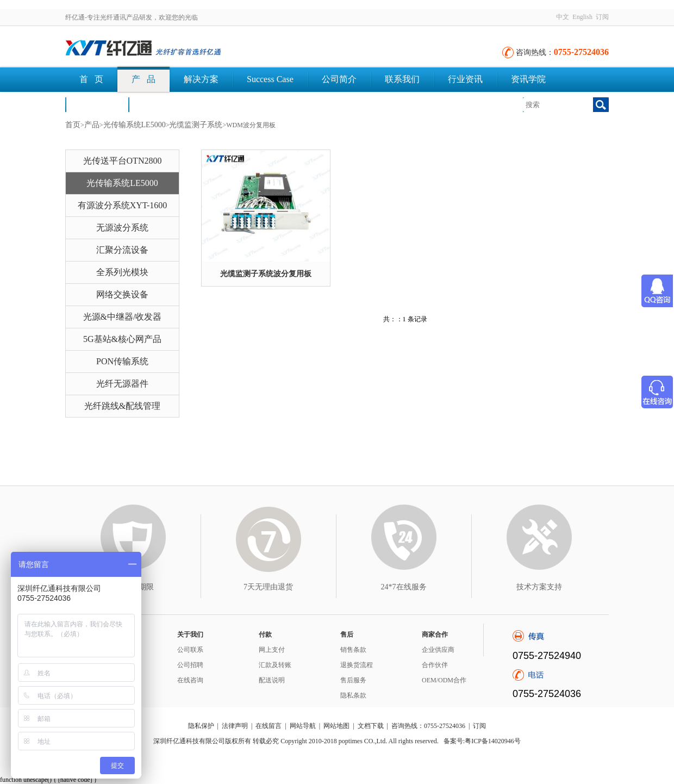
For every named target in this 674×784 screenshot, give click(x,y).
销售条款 (353, 650)
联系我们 (402, 79)
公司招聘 (190, 665)
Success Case (270, 79)
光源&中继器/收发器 (123, 317)
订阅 (602, 17)
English (582, 17)
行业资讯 (465, 79)
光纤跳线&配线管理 (122, 406)
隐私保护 (201, 726)
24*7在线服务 (404, 587)
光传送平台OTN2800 (123, 161)
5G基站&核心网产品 (122, 339)
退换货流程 (357, 665)
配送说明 (272, 680)
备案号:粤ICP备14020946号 (482, 741)
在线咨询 (190, 680)
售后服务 (353, 680)
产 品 (143, 79)
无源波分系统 (122, 228)
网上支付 (272, 650)
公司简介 (339, 79)
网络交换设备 (122, 294)
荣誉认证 (97, 104)
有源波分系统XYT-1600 (123, 205)
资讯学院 (528, 79)
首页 (73, 125)
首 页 (91, 79)
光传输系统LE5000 (135, 125)
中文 (563, 17)
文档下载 (160, 104)
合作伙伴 (435, 665)
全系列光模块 (122, 272)
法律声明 (235, 726)
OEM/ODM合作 (444, 680)
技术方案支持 (539, 587)
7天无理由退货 (268, 587)
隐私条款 (353, 695)
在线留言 (269, 726)
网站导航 (303, 726)
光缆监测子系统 (196, 125)
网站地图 (336, 726)
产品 (92, 125)
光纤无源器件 (122, 384)
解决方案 (201, 79)
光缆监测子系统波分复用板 (266, 274)
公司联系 (190, 650)
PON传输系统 (122, 361)
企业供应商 (438, 650)
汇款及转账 (275, 665)
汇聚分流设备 (122, 250)
